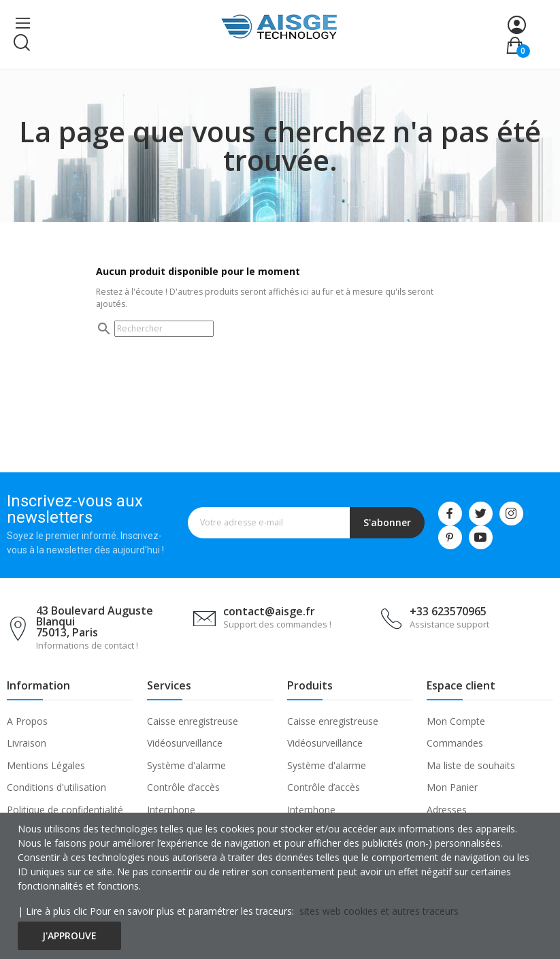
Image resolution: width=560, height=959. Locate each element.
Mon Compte (456, 721)
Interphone (171, 810)
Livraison (27, 743)
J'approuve (69, 936)
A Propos (27, 721)
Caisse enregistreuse (193, 721)
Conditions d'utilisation (56, 787)
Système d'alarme (186, 765)
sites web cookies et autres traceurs (379, 911)
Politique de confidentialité (65, 810)
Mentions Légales (46, 765)
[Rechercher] (164, 329)
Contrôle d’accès (183, 787)
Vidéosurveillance (185, 743)
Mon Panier (452, 787)
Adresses (447, 810)
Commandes (455, 743)
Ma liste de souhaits (471, 765)
